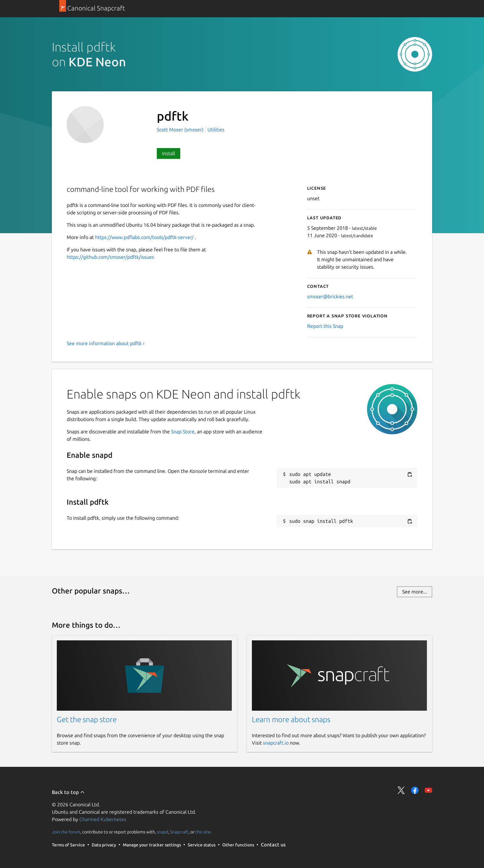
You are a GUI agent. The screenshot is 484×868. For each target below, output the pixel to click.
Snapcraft (179, 832)
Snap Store (183, 432)
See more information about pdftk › (106, 343)
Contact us (273, 845)
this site (203, 832)
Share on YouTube (428, 790)
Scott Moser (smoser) (181, 130)
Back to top (68, 792)
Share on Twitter (401, 790)
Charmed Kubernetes (103, 819)
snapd (163, 832)
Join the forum (66, 832)
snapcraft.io (276, 743)
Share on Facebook (415, 790)
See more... (415, 592)
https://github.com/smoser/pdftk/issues (110, 257)
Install (169, 153)
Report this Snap (325, 326)
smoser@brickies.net (330, 296)
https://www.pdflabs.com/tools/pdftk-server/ (144, 237)
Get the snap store (87, 719)
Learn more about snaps (291, 719)
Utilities (216, 130)
